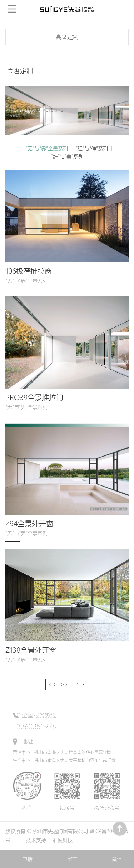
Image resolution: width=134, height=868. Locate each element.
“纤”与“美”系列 (67, 156)
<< (52, 684)
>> (64, 684)
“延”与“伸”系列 (92, 149)
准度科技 (63, 840)
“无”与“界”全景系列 (47, 149)
